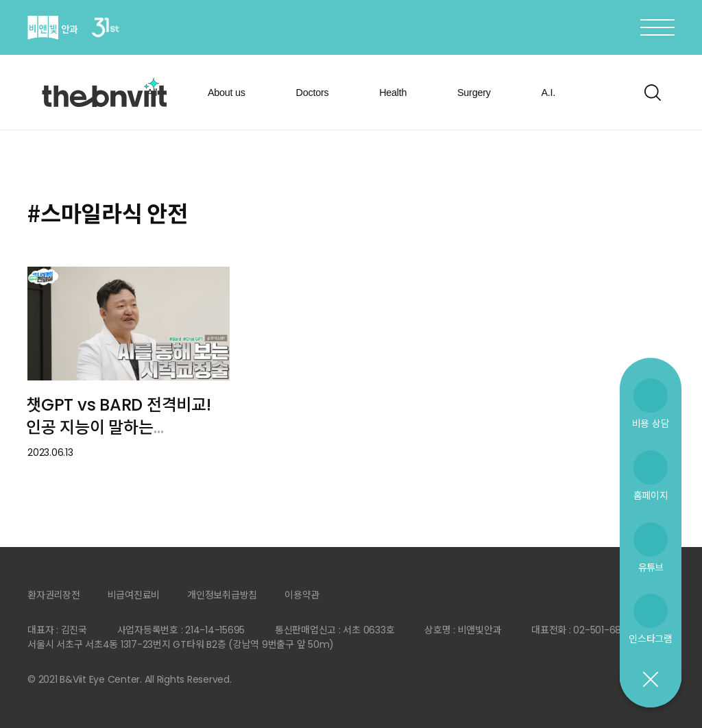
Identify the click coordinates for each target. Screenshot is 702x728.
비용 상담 (651, 423)
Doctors (313, 93)
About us (227, 93)
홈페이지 (651, 495)
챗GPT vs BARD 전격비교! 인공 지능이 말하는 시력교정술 (119, 427)
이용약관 (302, 595)
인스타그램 (651, 639)
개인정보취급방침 (222, 595)
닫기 (650, 680)
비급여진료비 (134, 595)
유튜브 (651, 567)
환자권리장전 (54, 595)
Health (393, 93)
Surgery (474, 93)
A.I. (548, 93)
